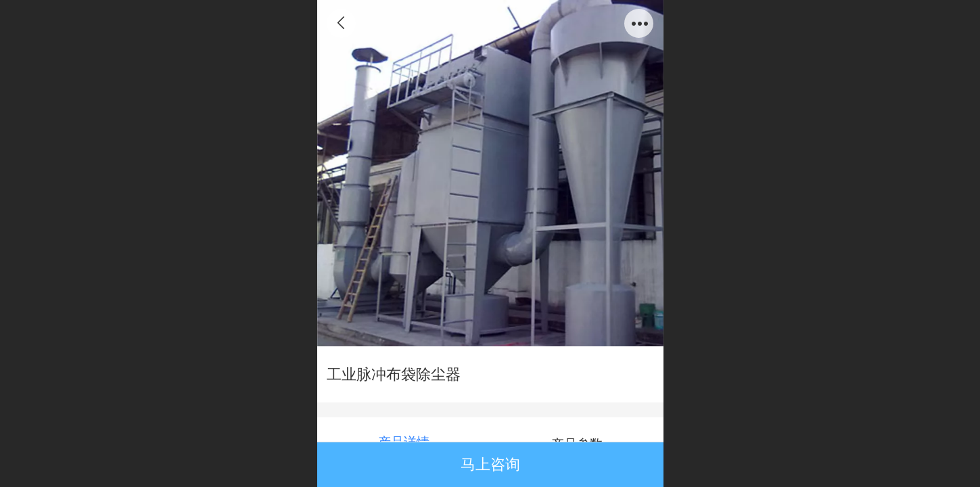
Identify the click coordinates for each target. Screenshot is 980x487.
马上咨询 (490, 464)
